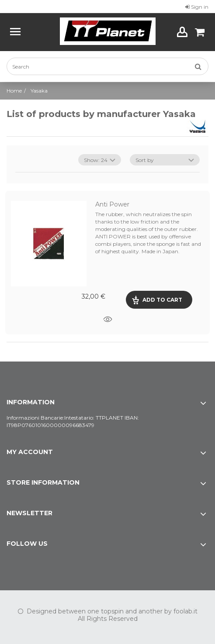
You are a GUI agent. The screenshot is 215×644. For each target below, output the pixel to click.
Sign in (197, 7)
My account (30, 452)
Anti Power (112, 204)
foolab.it (186, 611)
